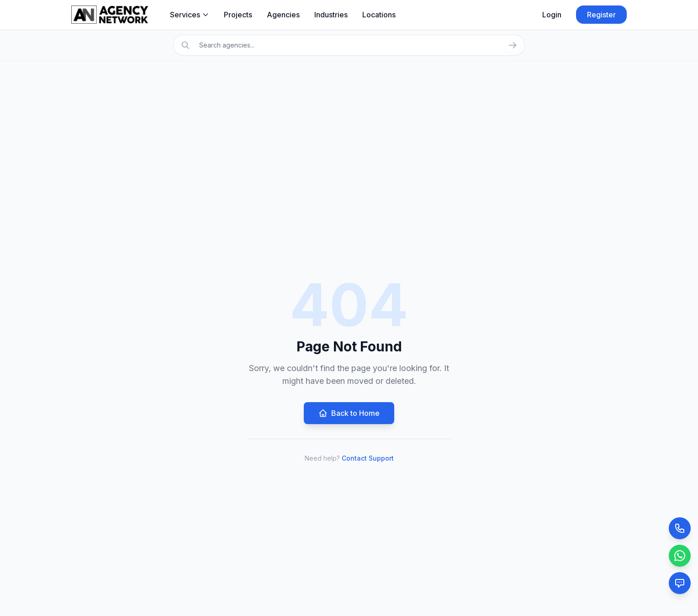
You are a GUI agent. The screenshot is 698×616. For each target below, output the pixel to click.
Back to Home (349, 413)
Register (601, 15)
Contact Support (368, 458)
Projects (238, 15)
